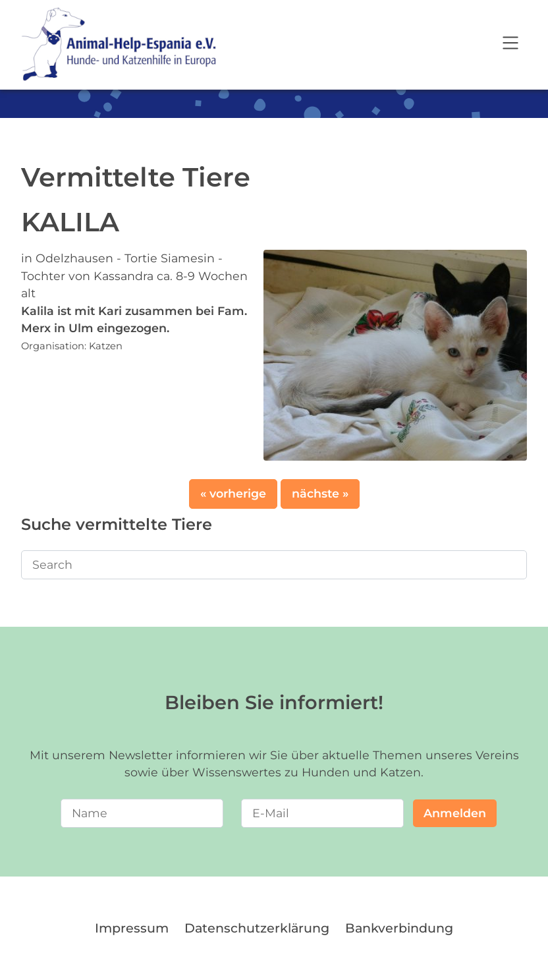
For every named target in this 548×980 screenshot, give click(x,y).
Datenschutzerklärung (257, 928)
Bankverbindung (399, 928)
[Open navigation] (510, 45)
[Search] (274, 565)
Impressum (132, 928)
